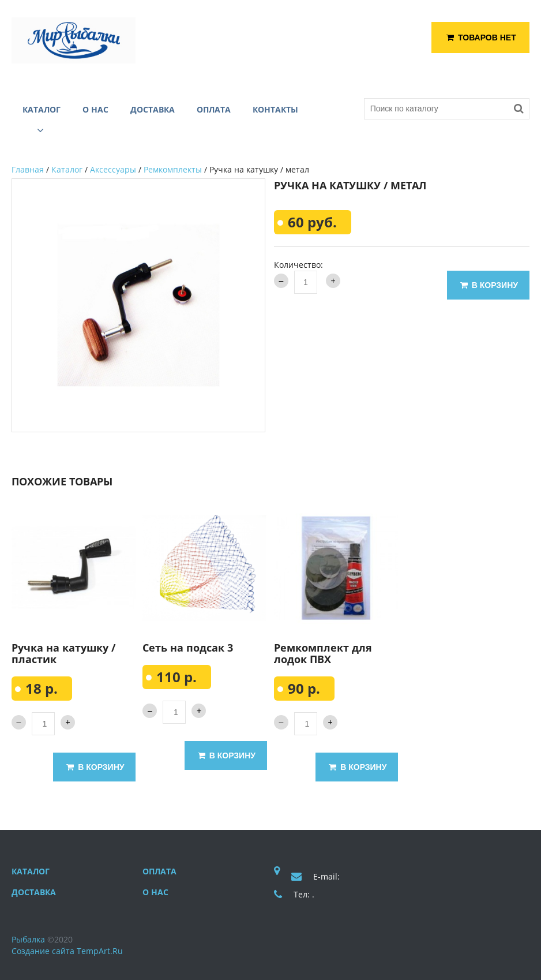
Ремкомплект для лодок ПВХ (323, 653)
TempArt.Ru (100, 951)
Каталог (67, 169)
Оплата (159, 871)
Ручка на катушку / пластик (63, 653)
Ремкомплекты (173, 169)
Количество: (298, 265)
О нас (155, 892)
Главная (28, 169)
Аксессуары (113, 169)
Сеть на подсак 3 (188, 648)
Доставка (34, 892)
